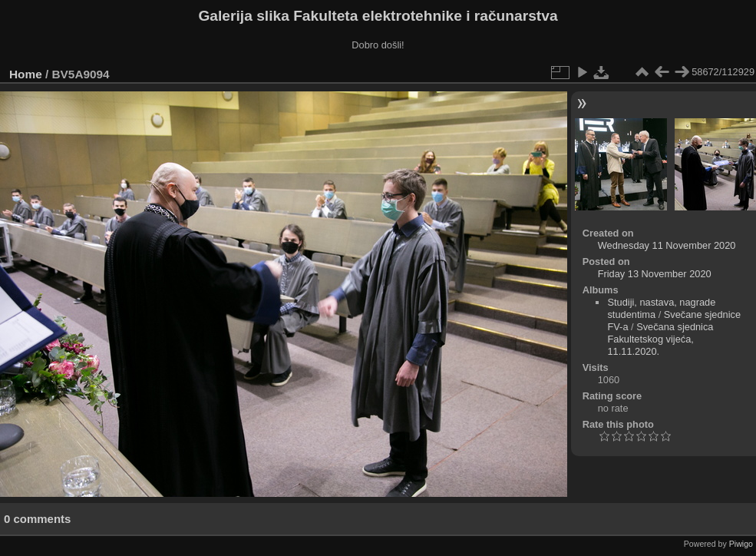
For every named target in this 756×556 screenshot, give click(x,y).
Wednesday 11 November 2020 (667, 245)
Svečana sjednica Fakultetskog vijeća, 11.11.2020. (660, 339)
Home (26, 74)
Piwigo (741, 544)
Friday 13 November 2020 (655, 274)
